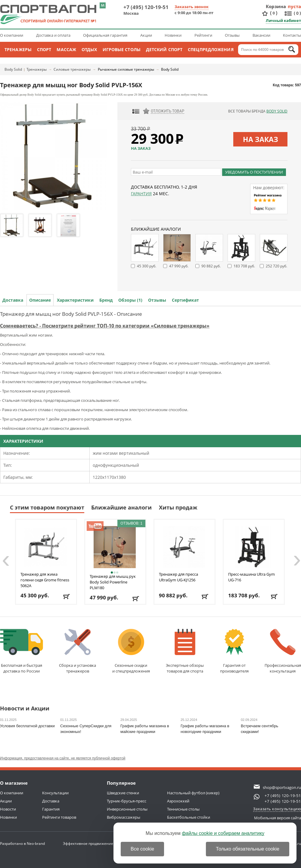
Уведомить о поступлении (254, 172)
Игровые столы (122, 49)
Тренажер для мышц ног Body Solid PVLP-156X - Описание (71, 314)
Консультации (55, 793)
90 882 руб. (211, 266)
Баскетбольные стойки (189, 817)
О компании (12, 35)
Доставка (13, 300)
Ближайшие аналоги (121, 507)
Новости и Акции (25, 709)
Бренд (106, 300)
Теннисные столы (183, 809)
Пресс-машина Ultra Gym (251, 577)
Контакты (292, 35)
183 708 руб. (244, 266)
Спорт (44, 49)
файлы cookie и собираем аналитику (223, 833)
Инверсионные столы (127, 809)
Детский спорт (164, 49)
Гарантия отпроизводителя (234, 651)
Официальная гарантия (105, 35)
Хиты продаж (178, 507)
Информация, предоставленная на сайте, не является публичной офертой (63, 758)
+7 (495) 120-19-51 (146, 7)
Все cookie (142, 849)
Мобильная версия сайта (278, 818)
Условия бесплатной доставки (27, 726)
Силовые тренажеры (72, 69)
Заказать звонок (192, 7)
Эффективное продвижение (93, 843)
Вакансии (261, 35)
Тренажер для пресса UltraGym (178, 577)
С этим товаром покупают (47, 507)
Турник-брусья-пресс (127, 801)
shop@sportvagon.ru (282, 787)
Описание (40, 300)
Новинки (173, 35)
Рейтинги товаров (59, 817)
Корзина (276, 6)
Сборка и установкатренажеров (78, 651)
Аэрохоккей (178, 801)
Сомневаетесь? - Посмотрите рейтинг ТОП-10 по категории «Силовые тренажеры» (105, 326)
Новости (8, 809)
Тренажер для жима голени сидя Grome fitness (45, 580)
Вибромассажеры (124, 817)
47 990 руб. (179, 266)
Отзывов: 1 (131, 523)
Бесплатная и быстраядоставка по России (22, 651)
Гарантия (141, 194)
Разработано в (22, 843)
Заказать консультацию (277, 809)
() (274, 13)
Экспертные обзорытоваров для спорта (185, 651)
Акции (146, 35)
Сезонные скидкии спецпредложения (131, 651)
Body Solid (13, 69)
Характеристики (75, 300)
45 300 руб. (147, 266)
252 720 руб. (276, 266)
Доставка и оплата (53, 35)
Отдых (89, 49)
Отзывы (232, 35)
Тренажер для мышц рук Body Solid (113, 582)
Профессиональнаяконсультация (283, 651)
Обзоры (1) (130, 300)
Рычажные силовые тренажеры (126, 69)
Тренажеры (18, 49)
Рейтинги (203, 35)
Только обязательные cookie (248, 849)
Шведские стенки (123, 793)
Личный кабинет (283, 20)
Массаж (66, 49)
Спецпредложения (211, 49)
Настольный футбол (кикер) (193, 793)
